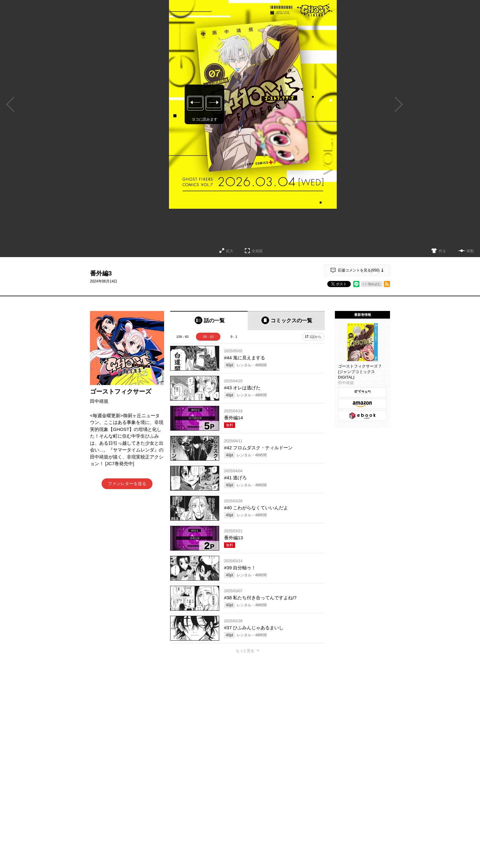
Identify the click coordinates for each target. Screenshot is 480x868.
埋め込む (374, 284)
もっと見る (245, 651)
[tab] (209, 321)
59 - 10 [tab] (208, 337)
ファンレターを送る (127, 484)
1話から (315, 337)
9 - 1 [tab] (234, 337)
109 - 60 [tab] (182, 337)
